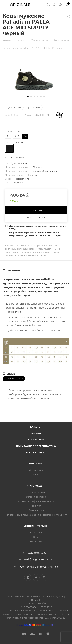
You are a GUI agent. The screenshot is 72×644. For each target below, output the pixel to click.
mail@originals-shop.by (38, 559)
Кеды (36, 537)
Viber (44, 577)
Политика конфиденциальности (36, 501)
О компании (36, 470)
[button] (28, 97)
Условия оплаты (36, 492)
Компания (36, 464)
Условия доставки (36, 497)
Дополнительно (36, 526)
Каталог (36, 427)
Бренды (36, 433)
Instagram (28, 577)
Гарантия (36, 506)
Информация (36, 486)
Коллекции (36, 541)
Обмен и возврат (36, 510)
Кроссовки (36, 440)
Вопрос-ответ (36, 453)
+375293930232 (37, 553)
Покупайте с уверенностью (36, 446)
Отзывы (36, 475)
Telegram (36, 577)
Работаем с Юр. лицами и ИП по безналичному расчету (36, 515)
